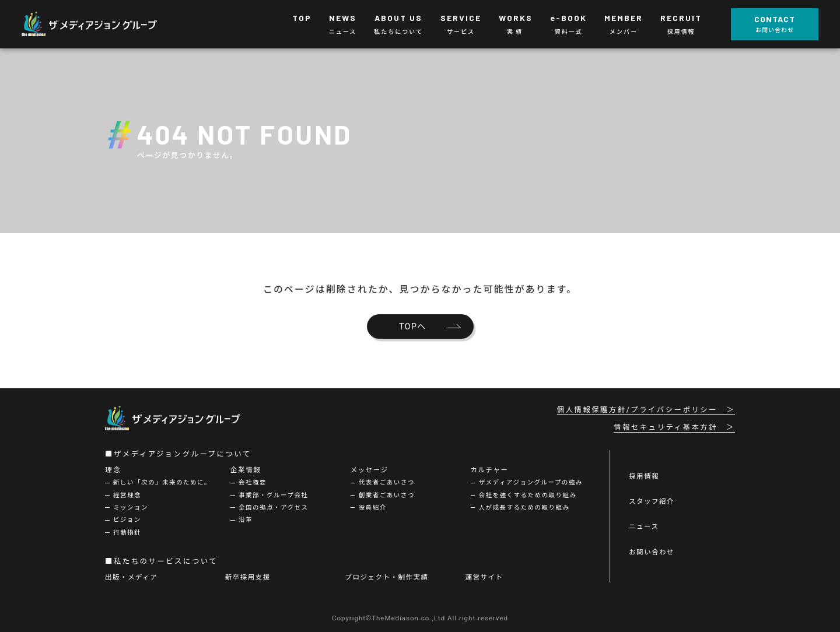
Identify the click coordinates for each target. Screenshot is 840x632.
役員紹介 (373, 508)
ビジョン (127, 520)
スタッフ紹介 (652, 501)
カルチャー (490, 470)
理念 (113, 470)
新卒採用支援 (248, 577)
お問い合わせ (652, 552)
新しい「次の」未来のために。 (162, 482)
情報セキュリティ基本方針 (666, 427)
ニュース (644, 526)
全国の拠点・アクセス (273, 508)
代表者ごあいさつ (387, 482)
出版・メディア (131, 577)
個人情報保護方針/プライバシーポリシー (637, 410)
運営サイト (484, 577)
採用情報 (644, 476)
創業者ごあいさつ (387, 495)
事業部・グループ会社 (273, 495)
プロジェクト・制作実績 (387, 577)
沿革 (246, 520)
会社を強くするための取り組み (528, 495)
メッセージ (370, 470)
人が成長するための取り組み (524, 508)
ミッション (131, 508)
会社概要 (253, 482)
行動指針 (127, 533)
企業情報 (246, 470)
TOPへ (413, 326)
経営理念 (127, 495)
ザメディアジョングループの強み (531, 482)
